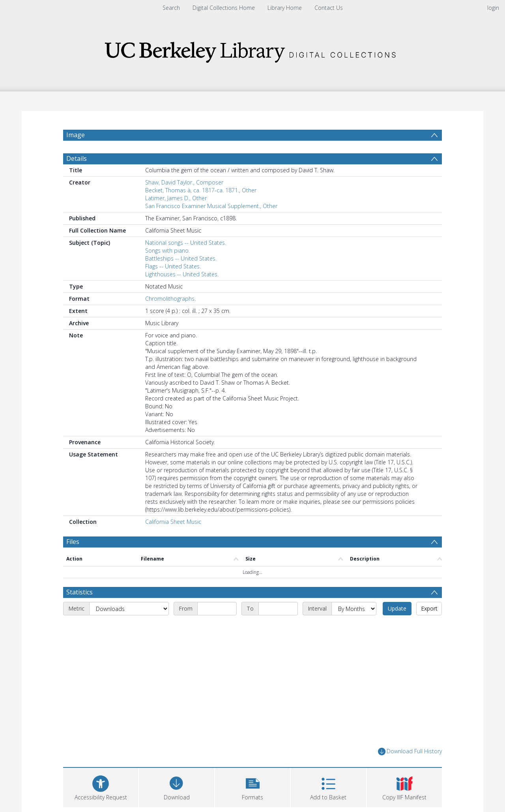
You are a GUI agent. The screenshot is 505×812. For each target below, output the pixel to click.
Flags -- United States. (173, 266)
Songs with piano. (167, 250)
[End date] (278, 609)
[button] (252, 787)
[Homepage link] (252, 50)
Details (77, 158)
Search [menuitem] (171, 8)
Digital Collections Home (224, 8)
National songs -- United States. (186, 243)
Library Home (285, 8)
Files (73, 542)
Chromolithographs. (170, 299)
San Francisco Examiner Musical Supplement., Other (211, 206)
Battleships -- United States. (181, 258)
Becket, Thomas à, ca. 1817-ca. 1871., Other (201, 190)
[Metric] (129, 609)
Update (397, 608)
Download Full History (410, 751)
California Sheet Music (173, 522)
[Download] (176, 787)
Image (76, 135)
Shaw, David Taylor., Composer (184, 182)
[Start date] (217, 609)
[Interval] (354, 609)
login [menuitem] (493, 8)
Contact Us (329, 8)
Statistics (79, 592)
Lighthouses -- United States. (182, 274)
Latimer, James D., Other (176, 198)
